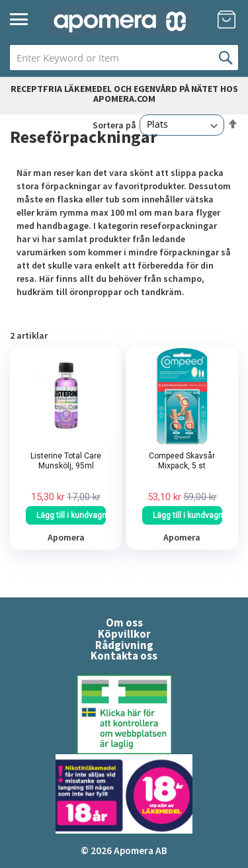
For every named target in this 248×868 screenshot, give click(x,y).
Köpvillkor (124, 634)
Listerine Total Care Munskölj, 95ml (66, 461)
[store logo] (120, 22)
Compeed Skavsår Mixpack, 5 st (182, 461)
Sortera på (114, 124)
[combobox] (124, 58)
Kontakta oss (124, 656)
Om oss (124, 623)
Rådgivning (124, 645)
